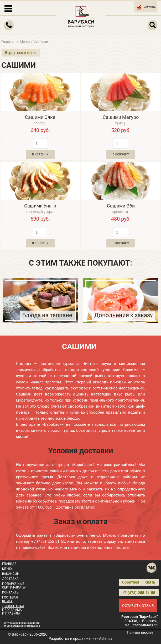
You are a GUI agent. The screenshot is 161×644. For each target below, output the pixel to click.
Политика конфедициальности (21, 623)
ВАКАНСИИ (11, 574)
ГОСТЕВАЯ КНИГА (10, 599)
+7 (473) (139, 593)
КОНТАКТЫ (11, 592)
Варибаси (20, 634)
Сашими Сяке (40, 117)
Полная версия (140, 632)
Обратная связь (139, 582)
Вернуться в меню (21, 53)
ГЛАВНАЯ (9, 564)
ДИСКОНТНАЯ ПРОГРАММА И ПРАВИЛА (13, 610)
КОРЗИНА (146, 7)
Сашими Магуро (121, 117)
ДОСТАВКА (10, 579)
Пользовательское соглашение (21, 626)
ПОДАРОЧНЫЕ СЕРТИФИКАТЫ (14, 586)
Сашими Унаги (40, 206)
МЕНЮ (7, 569)
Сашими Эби (121, 206)
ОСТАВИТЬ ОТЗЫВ (138, 606)
